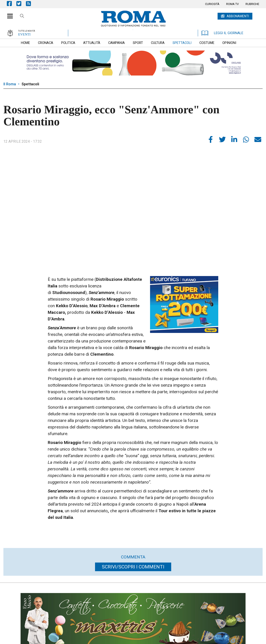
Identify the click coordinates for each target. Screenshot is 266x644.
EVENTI (24, 34)
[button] (8, 14)
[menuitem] (212, 4)
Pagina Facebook (12, 4)
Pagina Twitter (21, 4)
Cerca (22, 17)
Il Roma (10, 84)
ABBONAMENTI (238, 16)
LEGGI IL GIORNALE (222, 33)
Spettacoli (30, 84)
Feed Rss (31, 4)
